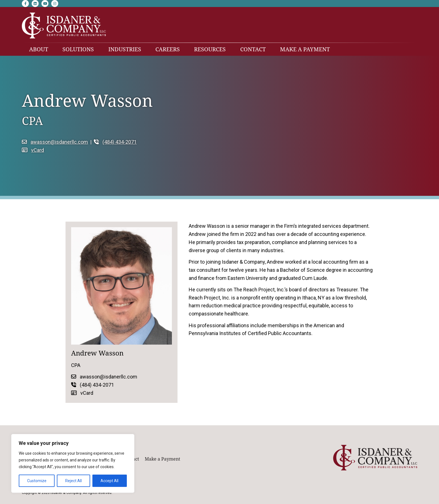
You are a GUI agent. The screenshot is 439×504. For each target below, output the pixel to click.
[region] (73, 463)
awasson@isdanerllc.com (55, 142)
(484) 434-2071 (115, 142)
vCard (33, 150)
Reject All (73, 481)
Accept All (109, 481)
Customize (37, 481)
